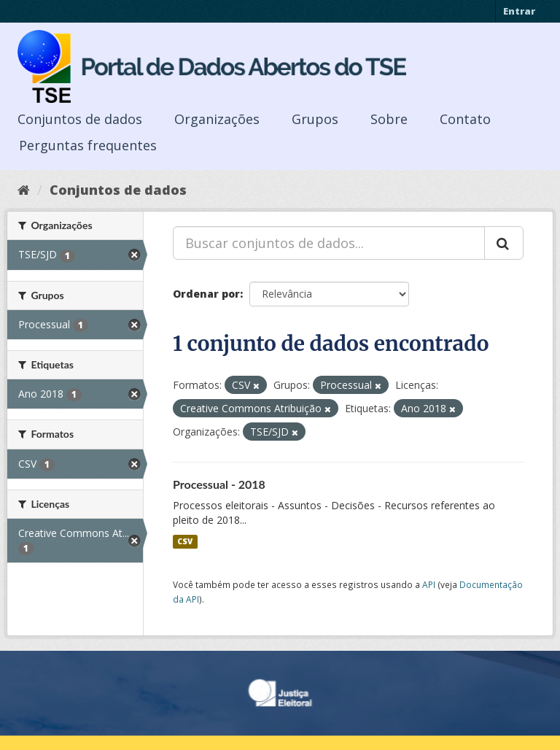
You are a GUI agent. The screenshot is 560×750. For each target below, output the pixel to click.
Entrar (519, 11)
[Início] (24, 190)
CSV (185, 541)
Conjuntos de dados (80, 119)
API (429, 584)
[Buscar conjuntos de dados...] (329, 243)
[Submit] (504, 243)
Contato (465, 119)
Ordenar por (206, 294)
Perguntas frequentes (88, 145)
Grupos (315, 119)
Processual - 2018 (219, 484)
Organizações (217, 119)
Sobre (389, 119)
